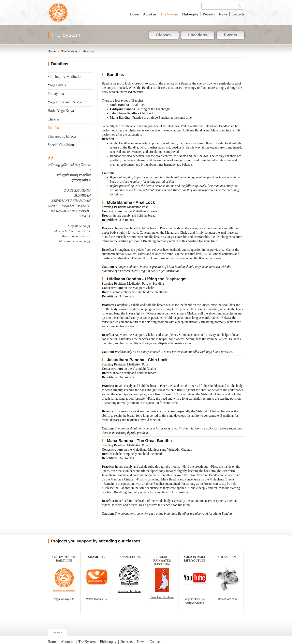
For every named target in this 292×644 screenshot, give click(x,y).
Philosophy (190, 14)
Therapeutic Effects (62, 136)
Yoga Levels (57, 85)
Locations (198, 35)
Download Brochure (162, 597)
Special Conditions (62, 145)
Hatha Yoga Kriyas (62, 111)
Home (134, 14)
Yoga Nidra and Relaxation (68, 102)
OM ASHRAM (227, 557)
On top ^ (57, 633)
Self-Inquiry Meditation (65, 77)
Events (231, 35)
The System (169, 14)
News (223, 14)
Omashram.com (227, 599)
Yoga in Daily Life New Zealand (58, 15)
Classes (164, 35)
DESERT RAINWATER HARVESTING (162, 561)
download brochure (129, 591)
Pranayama (56, 94)
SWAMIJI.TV (97, 557)
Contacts (238, 14)
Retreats (209, 14)
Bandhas (54, 128)
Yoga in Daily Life (64, 599)
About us (150, 14)
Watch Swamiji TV (97, 599)
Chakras (54, 119)
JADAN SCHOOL (129, 557)
